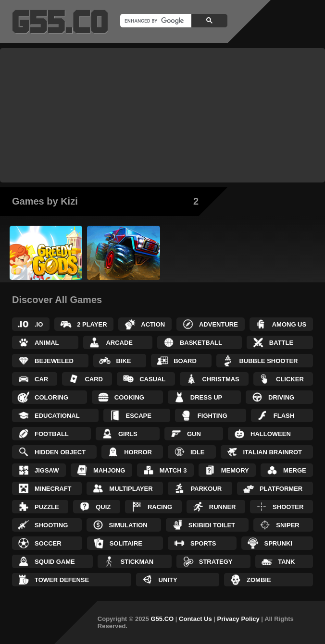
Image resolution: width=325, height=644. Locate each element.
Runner (223, 507)
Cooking (129, 397)
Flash (284, 416)
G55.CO (162, 619)
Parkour (206, 489)
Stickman (137, 562)
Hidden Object (60, 452)
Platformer (281, 489)
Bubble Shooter (268, 361)
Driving (281, 397)
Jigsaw (47, 470)
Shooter (288, 507)
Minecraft (53, 489)
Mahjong (109, 470)
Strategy (216, 562)
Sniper (287, 525)
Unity (168, 580)
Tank (286, 562)
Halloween (271, 434)
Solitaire (126, 543)
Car (41, 379)
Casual (152, 379)
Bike (123, 361)
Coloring (51, 397)
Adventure (219, 324)
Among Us (289, 324)
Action (153, 324)
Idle (198, 452)
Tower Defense (62, 580)
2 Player (92, 324)
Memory (235, 470)
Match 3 (173, 470)
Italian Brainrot (273, 452)
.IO (39, 324)
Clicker (290, 379)
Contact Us (195, 619)
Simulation (128, 525)
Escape (139, 416)
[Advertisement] (162, 115)
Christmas (221, 379)
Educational (57, 416)
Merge (295, 470)
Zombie (259, 580)
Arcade (119, 343)
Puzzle (47, 507)
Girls (128, 434)
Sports (203, 543)
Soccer (48, 543)
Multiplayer (131, 489)
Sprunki (278, 543)
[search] (155, 21)
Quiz (103, 507)
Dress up (206, 397)
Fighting (212, 416)
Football (52, 434)
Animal (47, 343)
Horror (138, 452)
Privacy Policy (238, 619)
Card (94, 379)
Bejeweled (54, 361)
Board (185, 361)
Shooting (51, 525)
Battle (281, 343)
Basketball (201, 343)
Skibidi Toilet (212, 525)
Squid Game (55, 562)
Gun (194, 434)
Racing (160, 507)
